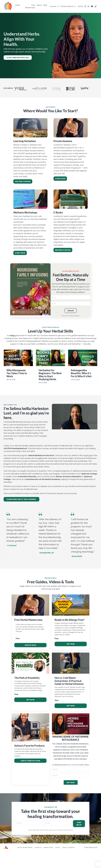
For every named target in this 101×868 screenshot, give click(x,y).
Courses (54, 6)
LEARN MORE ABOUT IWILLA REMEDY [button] (21, 508)
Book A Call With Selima (25, 864)
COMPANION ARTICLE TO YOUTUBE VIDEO (71, 781)
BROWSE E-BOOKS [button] (63, 253)
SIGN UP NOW (30, 661)
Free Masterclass (30, 6)
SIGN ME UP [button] (79, 840)
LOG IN (80, 6)
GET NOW (71, 660)
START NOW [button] (60, 182)
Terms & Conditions (68, 864)
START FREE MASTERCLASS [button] (18, 61)
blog (11, 339)
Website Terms (48, 864)
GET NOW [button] (71, 799)
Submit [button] (71, 314)
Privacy (58, 864)
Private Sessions (68, 6)
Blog (45, 5)
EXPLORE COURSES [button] (23, 185)
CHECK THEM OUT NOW (30, 777)
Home (18, 5)
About (39, 5)
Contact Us (38, 864)
